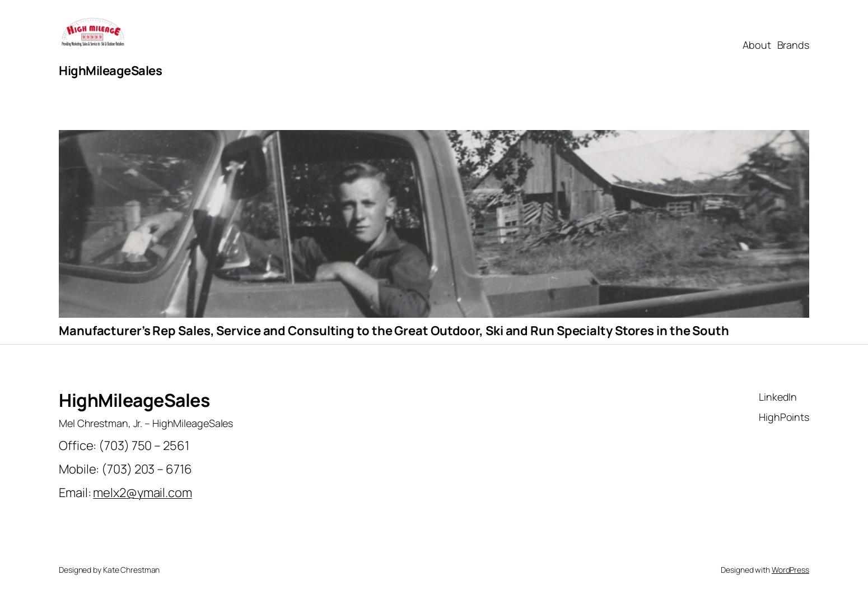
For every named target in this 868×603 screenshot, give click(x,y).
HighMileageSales (110, 71)
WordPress (790, 570)
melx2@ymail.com (143, 493)
